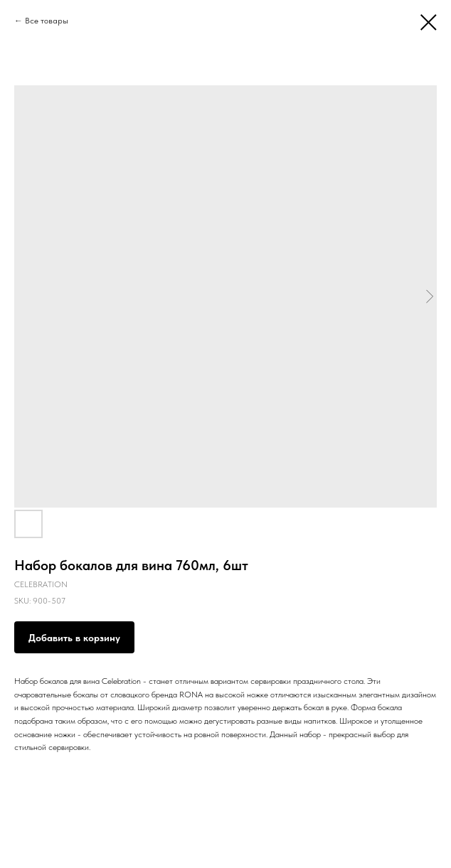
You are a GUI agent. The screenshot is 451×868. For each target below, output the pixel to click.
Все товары (47, 21)
